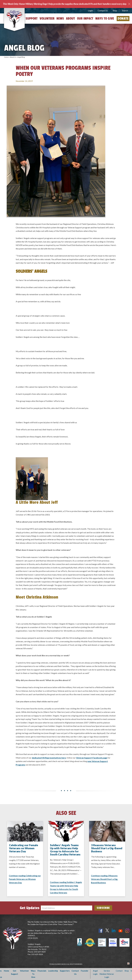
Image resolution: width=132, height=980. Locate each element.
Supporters (65, 971)
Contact (119, 971)
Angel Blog (21, 57)
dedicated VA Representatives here (49, 758)
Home (6, 57)
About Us (13, 57)
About (70, 19)
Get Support (29, 19)
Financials (42, 971)
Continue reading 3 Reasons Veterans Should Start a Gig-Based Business (105, 879)
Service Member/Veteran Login (107, 974)
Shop (115, 10)
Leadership (53, 971)
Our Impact (85, 19)
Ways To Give (33, 974)
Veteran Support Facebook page (92, 758)
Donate (123, 19)
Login (90, 10)
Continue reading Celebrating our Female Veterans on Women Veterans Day (25, 879)
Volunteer (47, 19)
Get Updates (30, 908)
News (60, 19)
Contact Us (103, 10)
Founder (85, 971)
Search (125, 10)
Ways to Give (105, 19)
